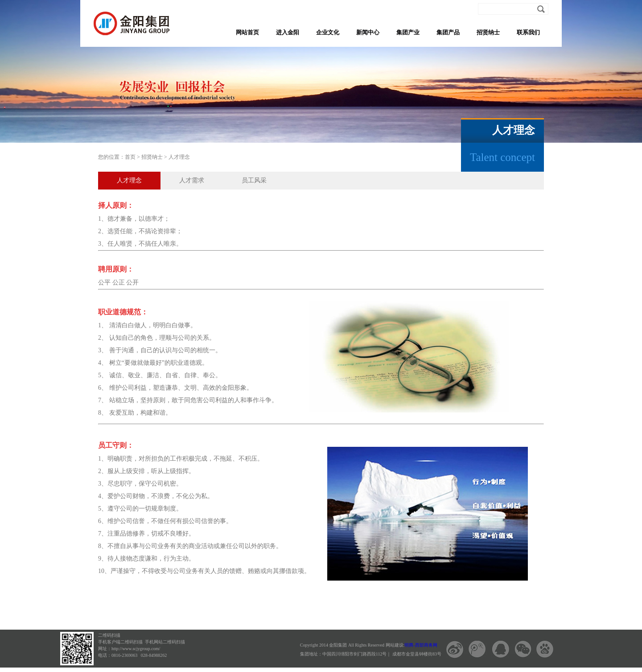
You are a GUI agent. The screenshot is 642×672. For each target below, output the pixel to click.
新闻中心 (368, 32)
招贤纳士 (488, 32)
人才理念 (179, 157)
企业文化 (328, 32)
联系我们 (528, 32)
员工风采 (254, 180)
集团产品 (448, 32)
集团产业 (408, 32)
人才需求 (192, 180)
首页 (130, 157)
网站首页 (247, 32)
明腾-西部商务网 (421, 645)
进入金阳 (288, 32)
